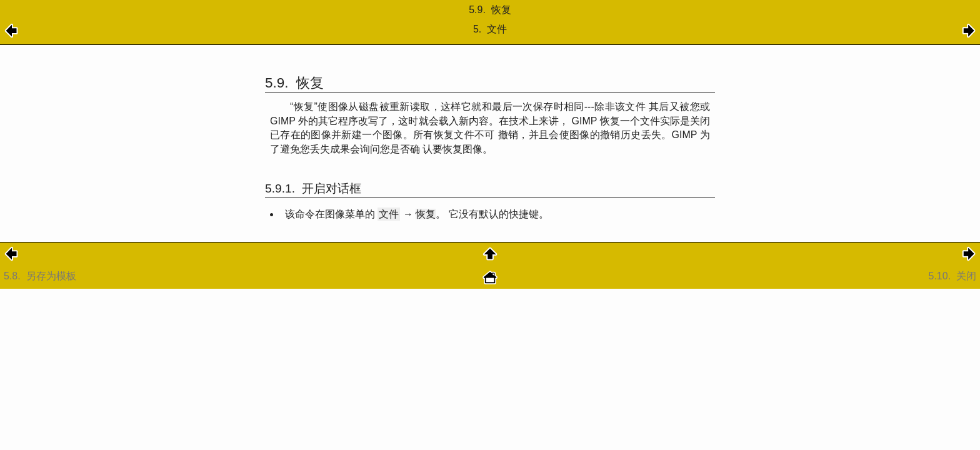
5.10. (952, 276)
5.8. (41, 276)
